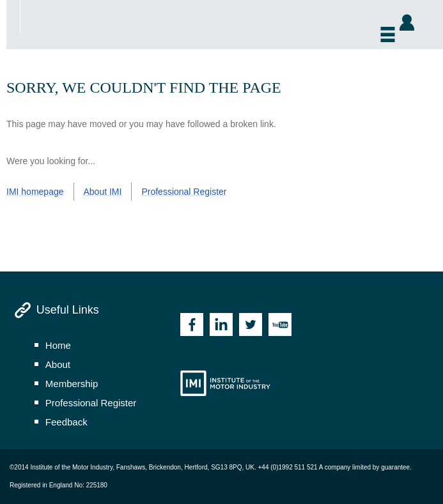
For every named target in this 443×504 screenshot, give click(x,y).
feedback (66, 422)
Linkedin (221, 325)
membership (72, 384)
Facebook (192, 325)
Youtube (280, 325)
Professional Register (184, 192)
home (58, 345)
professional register (91, 403)
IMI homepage (35, 192)
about (58, 364)
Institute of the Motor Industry (225, 383)
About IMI (103, 192)
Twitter (251, 325)
